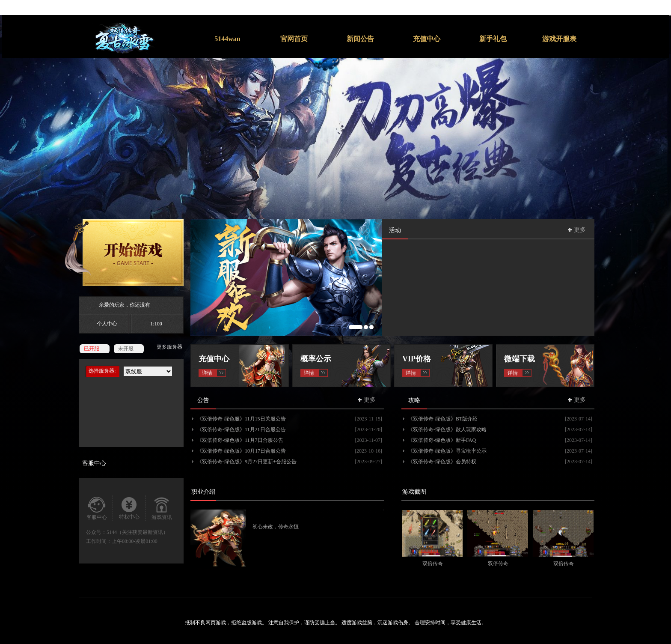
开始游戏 (124, 253)
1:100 (156, 324)
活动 (395, 230)
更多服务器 (169, 347)
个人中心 (107, 324)
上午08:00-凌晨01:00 (135, 541)
